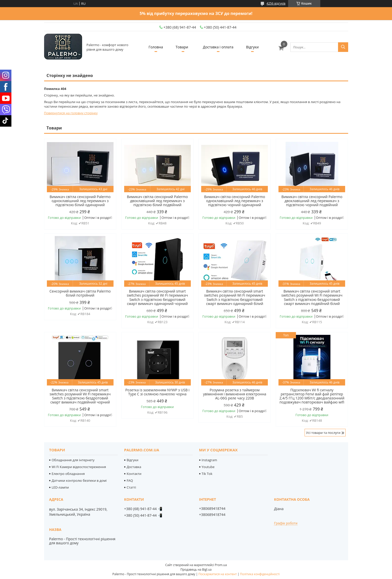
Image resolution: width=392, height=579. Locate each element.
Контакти (134, 474)
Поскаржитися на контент (218, 574)
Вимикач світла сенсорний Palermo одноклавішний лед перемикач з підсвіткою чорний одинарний (235, 201)
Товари (182, 47)
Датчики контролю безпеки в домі (79, 480)
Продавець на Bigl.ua (196, 570)
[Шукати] (343, 47)
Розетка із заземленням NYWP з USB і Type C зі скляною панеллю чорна (157, 392)
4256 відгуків (276, 3)
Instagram (209, 460)
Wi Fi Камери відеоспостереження (79, 467)
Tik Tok (207, 474)
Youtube (208, 467)
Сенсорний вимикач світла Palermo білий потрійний (80, 293)
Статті (131, 487)
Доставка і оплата (218, 47)
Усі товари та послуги (323, 433)
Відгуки (252, 47)
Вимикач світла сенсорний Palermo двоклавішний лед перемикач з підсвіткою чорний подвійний (312, 201)
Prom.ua (221, 565)
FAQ (130, 480)
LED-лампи (60, 487)
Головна (156, 47)
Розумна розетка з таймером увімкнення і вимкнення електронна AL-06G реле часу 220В (235, 394)
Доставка (134, 467)
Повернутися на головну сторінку (71, 113)
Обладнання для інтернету (73, 460)
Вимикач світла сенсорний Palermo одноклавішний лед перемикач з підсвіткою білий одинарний (80, 201)
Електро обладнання (68, 474)
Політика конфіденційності (260, 574)
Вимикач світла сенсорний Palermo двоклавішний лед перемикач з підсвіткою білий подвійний (157, 201)
